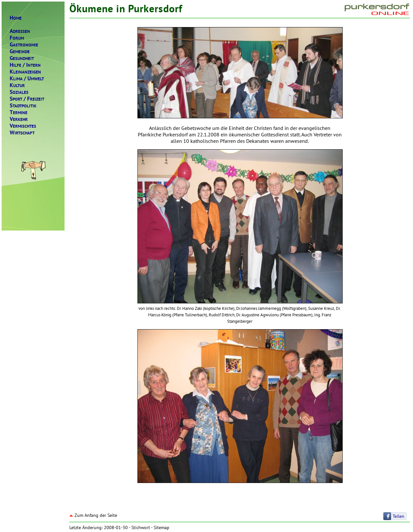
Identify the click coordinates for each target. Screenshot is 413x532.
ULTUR (17, 85)
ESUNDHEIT (22, 58)
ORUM (17, 38)
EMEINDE (20, 51)
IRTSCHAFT (22, 133)
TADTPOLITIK (23, 106)
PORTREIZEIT (27, 99)
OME (16, 18)
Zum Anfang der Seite (93, 515)
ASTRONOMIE (24, 45)
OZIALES (19, 92)
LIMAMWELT (27, 79)
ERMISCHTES (23, 126)
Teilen (398, 516)
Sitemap (161, 527)
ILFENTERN (25, 65)
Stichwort (141, 527)
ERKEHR (19, 119)
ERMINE (19, 112)
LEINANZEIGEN (25, 72)
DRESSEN (20, 31)
